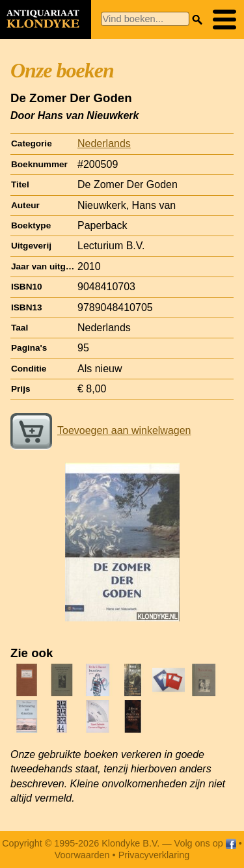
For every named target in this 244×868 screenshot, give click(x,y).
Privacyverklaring (154, 855)
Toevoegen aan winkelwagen (101, 430)
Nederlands (104, 143)
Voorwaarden (82, 855)
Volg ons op (205, 843)
